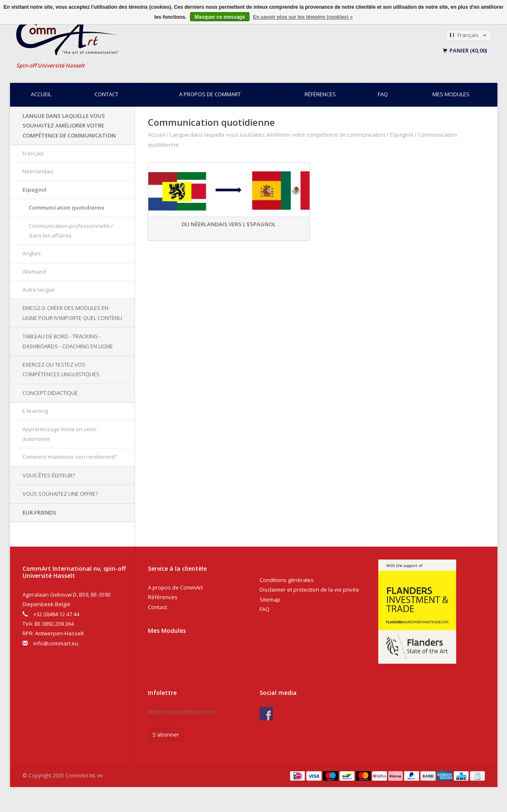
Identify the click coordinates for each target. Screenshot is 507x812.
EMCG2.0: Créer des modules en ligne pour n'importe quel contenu (72, 313)
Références (320, 94)
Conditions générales (287, 580)
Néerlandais (38, 171)
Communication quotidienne (67, 207)
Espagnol (35, 190)
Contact (106, 94)
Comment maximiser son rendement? (70, 457)
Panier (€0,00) (465, 50)
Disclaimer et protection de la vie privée (309, 590)
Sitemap (270, 600)
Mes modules (451, 94)
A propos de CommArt (210, 94)
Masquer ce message (220, 17)
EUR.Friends (39, 512)
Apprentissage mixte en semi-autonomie (60, 434)
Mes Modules (167, 631)
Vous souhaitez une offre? (60, 494)
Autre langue (39, 290)
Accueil (41, 94)
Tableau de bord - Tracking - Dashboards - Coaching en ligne (68, 341)
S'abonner (166, 735)
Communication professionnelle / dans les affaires (71, 231)
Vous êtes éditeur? (49, 475)
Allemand (34, 272)
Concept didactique (50, 393)
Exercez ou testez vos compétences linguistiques (61, 369)
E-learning (35, 411)
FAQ (383, 94)
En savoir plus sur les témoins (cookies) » (303, 17)
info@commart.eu (56, 643)
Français (33, 153)
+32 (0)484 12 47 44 (56, 614)
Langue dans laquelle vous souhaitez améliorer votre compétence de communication (69, 126)
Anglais (32, 253)
